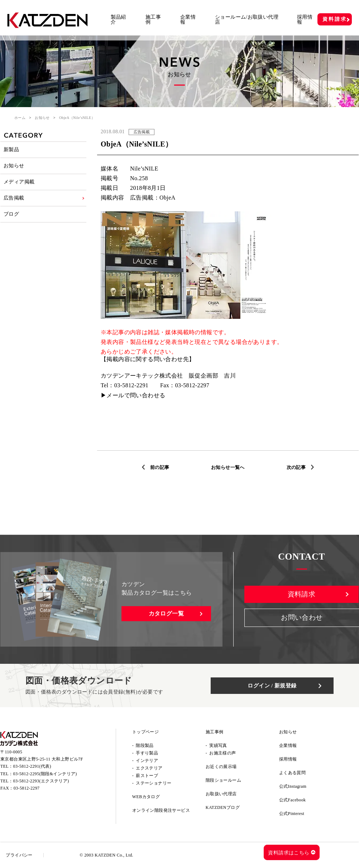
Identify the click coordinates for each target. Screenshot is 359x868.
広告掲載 (14, 205)
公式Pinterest (292, 814)
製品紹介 (118, 20)
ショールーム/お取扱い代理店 (247, 20)
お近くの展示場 (221, 767)
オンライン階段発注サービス (161, 810)
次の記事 (298, 467)
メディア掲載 (19, 187)
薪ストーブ (147, 776)
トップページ (145, 732)
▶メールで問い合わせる (133, 395)
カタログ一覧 (166, 613)
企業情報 (188, 20)
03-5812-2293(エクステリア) (41, 783)
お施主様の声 (222, 753)
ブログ (12, 224)
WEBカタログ (146, 797)
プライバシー (21, 855)
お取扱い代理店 (221, 794)
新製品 (12, 151)
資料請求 (334, 19)
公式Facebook (293, 800)
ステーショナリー (154, 783)
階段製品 (145, 745)
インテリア (147, 761)
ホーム (20, 118)
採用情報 (305, 20)
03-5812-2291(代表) (32, 768)
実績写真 (218, 745)
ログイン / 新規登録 (280, 685)
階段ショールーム (223, 780)
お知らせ (42, 118)
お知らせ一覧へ (228, 467)
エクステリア (149, 768)
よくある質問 (292, 773)
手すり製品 (147, 753)
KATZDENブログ (223, 807)
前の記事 (158, 467)
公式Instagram (293, 786)
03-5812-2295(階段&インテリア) (45, 776)
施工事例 (153, 20)
